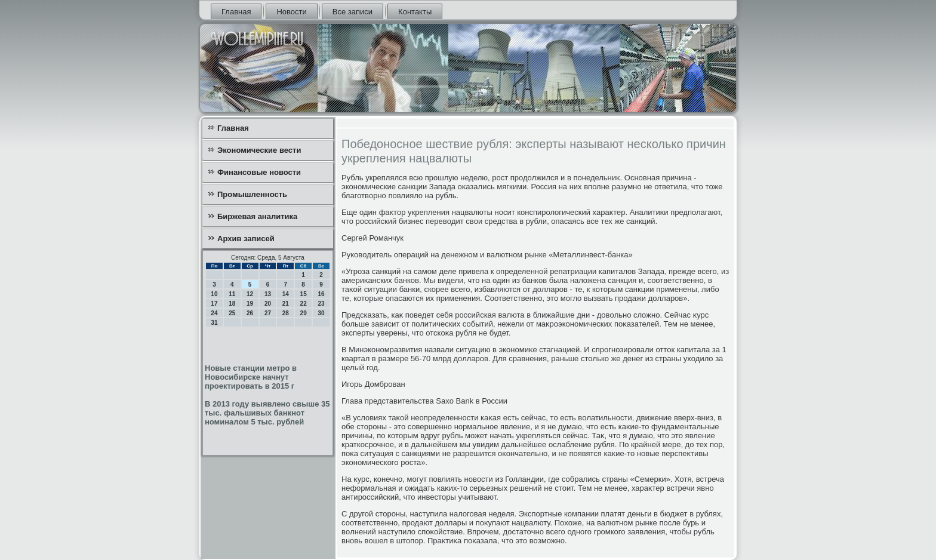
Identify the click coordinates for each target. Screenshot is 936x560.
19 (250, 304)
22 (304, 304)
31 (214, 323)
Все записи (352, 12)
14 (286, 294)
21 (286, 304)
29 (304, 313)
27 (268, 313)
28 (286, 313)
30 (321, 313)
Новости (291, 12)
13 (268, 294)
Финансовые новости (259, 172)
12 (250, 294)
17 (214, 304)
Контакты (415, 12)
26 (250, 313)
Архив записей (246, 239)
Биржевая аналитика (257, 216)
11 (232, 294)
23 (321, 304)
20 (268, 304)
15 (304, 294)
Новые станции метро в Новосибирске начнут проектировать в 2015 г (251, 377)
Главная (236, 12)
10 (214, 294)
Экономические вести (259, 150)
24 (214, 313)
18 (232, 304)
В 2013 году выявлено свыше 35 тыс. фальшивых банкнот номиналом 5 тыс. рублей (267, 413)
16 (321, 294)
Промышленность (252, 194)
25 (232, 313)
